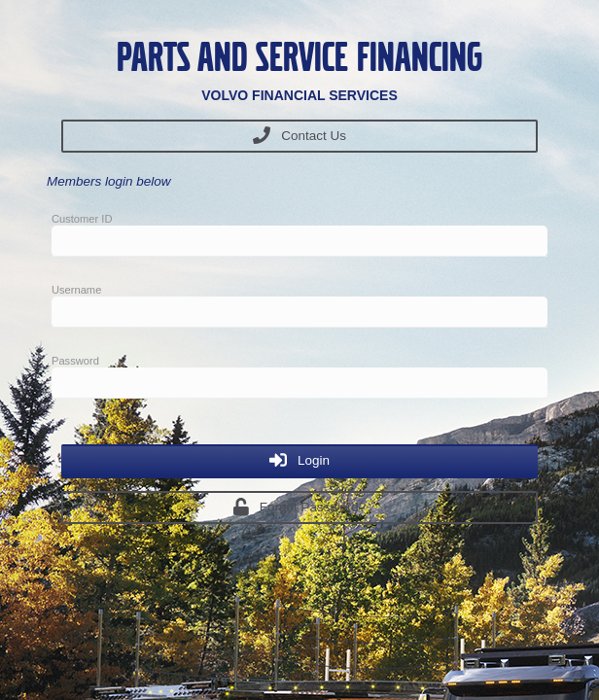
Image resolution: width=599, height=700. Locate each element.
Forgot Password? (300, 507)
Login (299, 460)
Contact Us (299, 135)
